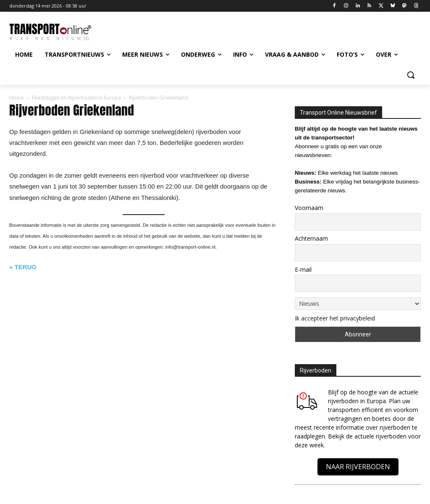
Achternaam (311, 238)
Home (17, 98)
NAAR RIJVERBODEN (358, 467)
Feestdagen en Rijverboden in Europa (76, 98)
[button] (411, 75)
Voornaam (309, 208)
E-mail (303, 269)
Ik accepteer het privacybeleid (335, 318)
